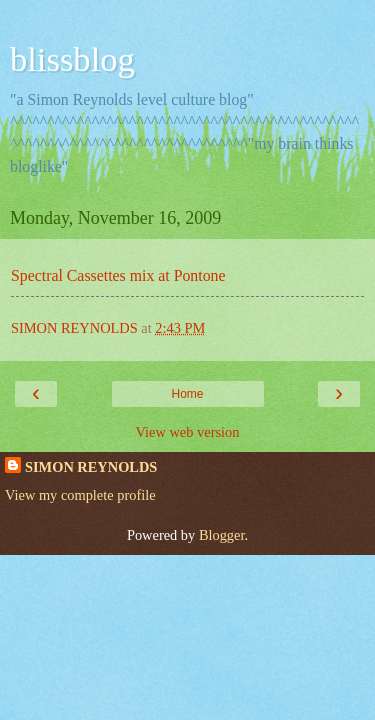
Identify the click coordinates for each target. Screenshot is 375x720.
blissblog (72, 59)
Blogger (222, 535)
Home (187, 394)
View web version (188, 432)
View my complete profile (80, 495)
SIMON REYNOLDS (91, 467)
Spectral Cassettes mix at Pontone (118, 275)
